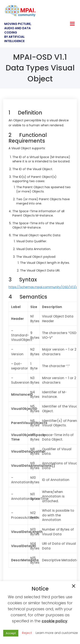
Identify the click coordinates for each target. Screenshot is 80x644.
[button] (74, 586)
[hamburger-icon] (72, 24)
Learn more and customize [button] (57, 633)
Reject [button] (27, 633)
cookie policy (55, 621)
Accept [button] (11, 633)
